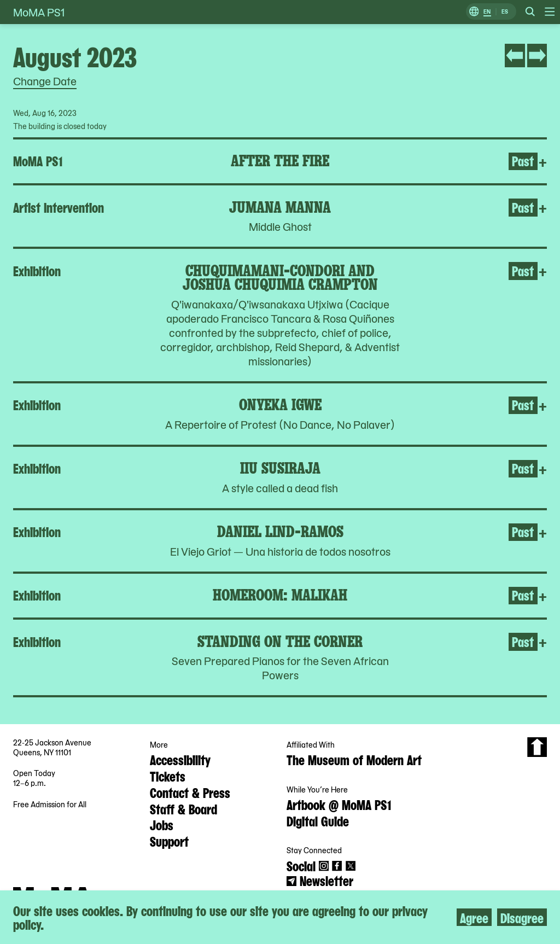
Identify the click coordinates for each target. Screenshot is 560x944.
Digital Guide (318, 820)
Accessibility (180, 759)
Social (301, 865)
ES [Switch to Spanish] (505, 12)
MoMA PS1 (39, 12)
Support (169, 841)
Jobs (162, 824)
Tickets (168, 776)
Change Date (45, 81)
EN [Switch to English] (487, 12)
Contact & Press (190, 792)
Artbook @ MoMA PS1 (339, 804)
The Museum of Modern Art (354, 759)
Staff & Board (183, 808)
